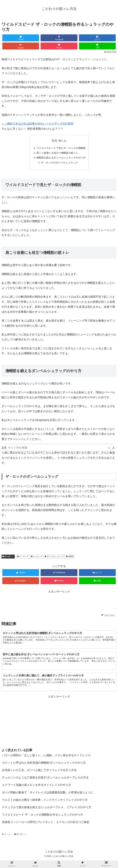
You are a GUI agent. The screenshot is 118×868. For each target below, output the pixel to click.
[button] (109, 449)
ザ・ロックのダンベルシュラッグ (59, 163)
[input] (59, 449)
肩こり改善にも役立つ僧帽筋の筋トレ (57, 153)
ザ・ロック (24, 557)
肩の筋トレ (9, 557)
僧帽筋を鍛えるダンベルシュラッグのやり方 (61, 158)
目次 (55, 141)
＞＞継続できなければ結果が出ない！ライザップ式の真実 (37, 124)
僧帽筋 (71, 557)
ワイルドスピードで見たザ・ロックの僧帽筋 (61, 148)
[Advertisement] (59, 602)
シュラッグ (38, 557)
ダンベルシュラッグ (55, 557)
